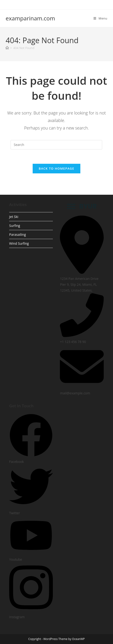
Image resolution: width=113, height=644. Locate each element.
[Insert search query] (56, 145)
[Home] (7, 48)
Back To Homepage (56, 168)
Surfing (15, 226)
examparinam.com (30, 18)
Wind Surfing (19, 243)
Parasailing (18, 234)
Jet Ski (14, 217)
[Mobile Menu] (100, 18)
